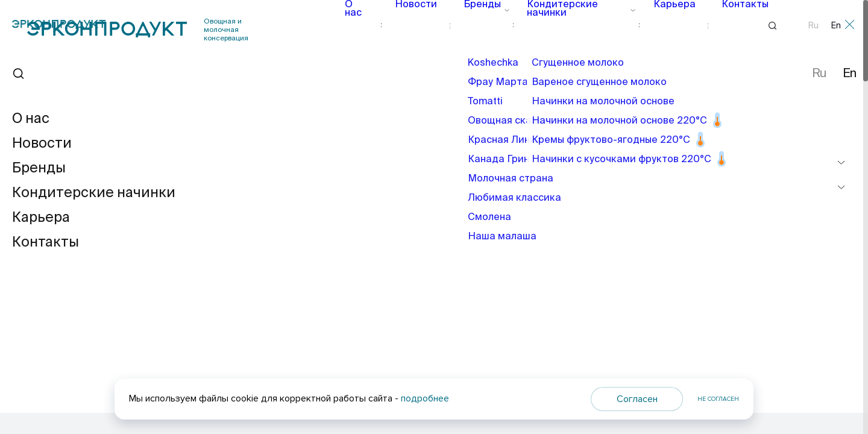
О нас (366, 25)
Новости (422, 25)
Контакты (727, 25)
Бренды (483, 25)
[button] (796, 288)
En (836, 26)
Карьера (663, 25)
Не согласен (718, 399)
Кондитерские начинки (572, 25)
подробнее (425, 398)
